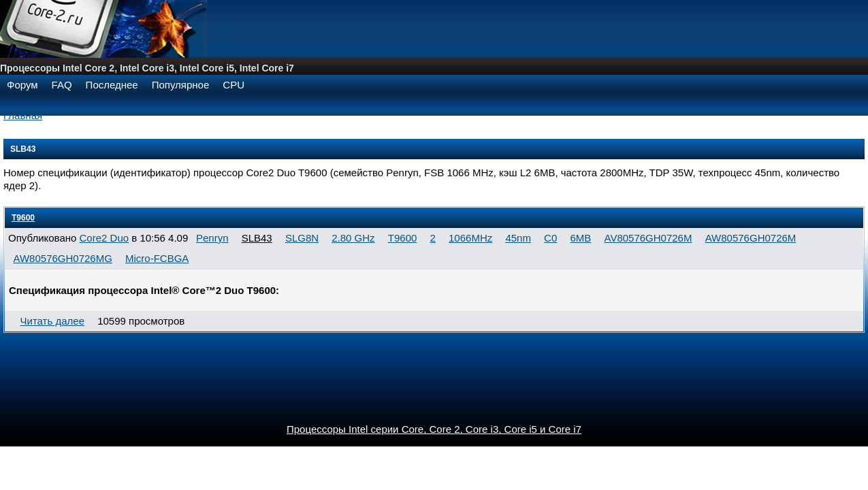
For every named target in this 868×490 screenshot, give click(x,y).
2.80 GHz (353, 238)
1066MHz (470, 238)
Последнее (112, 85)
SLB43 (257, 238)
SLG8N (302, 238)
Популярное (181, 85)
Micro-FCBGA (157, 258)
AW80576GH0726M (751, 238)
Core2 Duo (105, 238)
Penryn (212, 238)
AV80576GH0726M (648, 238)
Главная (23, 115)
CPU (234, 85)
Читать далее (52, 321)
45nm (518, 238)
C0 (550, 238)
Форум (22, 85)
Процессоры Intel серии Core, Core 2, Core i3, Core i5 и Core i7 (434, 429)
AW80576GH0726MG (63, 258)
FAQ (62, 85)
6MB (580, 238)
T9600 (23, 218)
